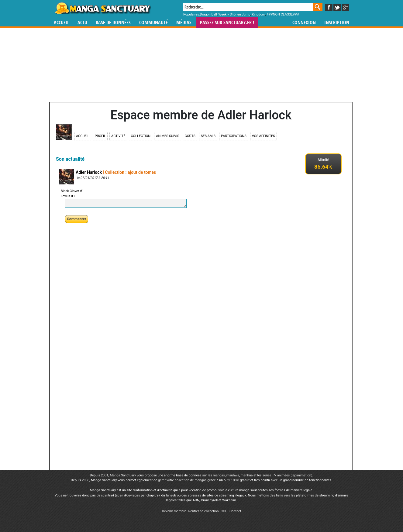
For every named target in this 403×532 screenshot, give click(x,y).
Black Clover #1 (72, 191)
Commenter (77, 219)
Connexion (304, 23)
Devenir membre (174, 511)
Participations (234, 136)
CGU (224, 511)
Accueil (61, 23)
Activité (118, 136)
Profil (100, 136)
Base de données (113, 23)
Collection (141, 136)
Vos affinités (263, 136)
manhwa (233, 475)
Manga (103, 8)
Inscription (337, 23)
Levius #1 (68, 196)
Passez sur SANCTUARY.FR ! (227, 23)
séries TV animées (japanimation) (287, 475)
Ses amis (208, 136)
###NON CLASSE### (283, 14)
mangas (219, 475)
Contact (235, 511)
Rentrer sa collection (203, 511)
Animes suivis (167, 136)
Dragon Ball (208, 14)
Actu (82, 23)
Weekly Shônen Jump (234, 14)
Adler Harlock (89, 172)
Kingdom (258, 14)
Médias (184, 23)
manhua (247, 475)
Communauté (153, 23)
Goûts (190, 136)
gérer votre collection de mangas (182, 480)
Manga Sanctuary (123, 475)
